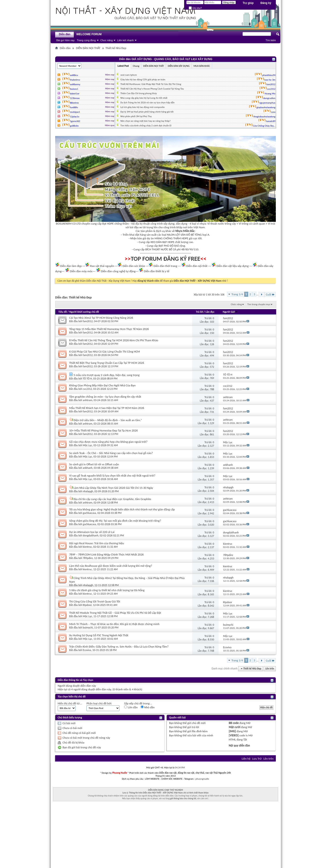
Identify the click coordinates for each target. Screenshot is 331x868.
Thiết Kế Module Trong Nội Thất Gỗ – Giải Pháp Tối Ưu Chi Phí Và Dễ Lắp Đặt (115, 613)
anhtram (88, 400)
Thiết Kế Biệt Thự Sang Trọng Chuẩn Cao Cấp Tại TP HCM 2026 (107, 363)
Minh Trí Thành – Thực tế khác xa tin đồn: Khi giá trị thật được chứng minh (114, 624)
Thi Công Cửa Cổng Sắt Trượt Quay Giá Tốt (95, 601)
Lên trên (270, 669)
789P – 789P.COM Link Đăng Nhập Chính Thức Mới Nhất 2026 (106, 554)
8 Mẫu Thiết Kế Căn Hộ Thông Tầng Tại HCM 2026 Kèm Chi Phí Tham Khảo (114, 340)
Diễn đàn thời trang (165, 266)
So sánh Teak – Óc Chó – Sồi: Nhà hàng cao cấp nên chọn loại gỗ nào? (111, 453)
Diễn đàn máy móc (81, 271)
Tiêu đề (63, 312)
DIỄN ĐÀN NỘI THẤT (88, 48)
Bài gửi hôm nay (65, 40)
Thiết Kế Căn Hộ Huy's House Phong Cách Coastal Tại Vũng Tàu (152, 89)
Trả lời (199, 312)
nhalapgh (88, 491)
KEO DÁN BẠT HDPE (162, 242)
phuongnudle (202, 779)
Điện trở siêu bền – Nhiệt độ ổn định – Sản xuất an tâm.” (108, 420)
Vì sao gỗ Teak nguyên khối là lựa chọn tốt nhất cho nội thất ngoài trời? (112, 476)
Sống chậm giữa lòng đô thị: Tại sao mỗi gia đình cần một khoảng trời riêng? (115, 521)
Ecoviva (87, 650)
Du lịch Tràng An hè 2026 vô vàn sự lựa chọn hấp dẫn (148, 103)
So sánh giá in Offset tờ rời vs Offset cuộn (94, 464)
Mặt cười (234, 727)
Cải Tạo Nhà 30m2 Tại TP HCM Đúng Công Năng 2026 (101, 318)
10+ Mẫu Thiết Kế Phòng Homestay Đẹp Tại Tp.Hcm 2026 (103, 430)
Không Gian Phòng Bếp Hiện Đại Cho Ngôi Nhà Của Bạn (102, 385)
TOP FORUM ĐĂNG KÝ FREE (166, 259)
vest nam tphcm (129, 75)
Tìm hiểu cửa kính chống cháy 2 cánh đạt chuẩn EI (146, 126)
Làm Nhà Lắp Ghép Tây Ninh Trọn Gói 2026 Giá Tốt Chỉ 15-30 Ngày (113, 488)
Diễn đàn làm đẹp (71, 266)
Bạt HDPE (108, 224)
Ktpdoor (87, 605)
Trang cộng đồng (86, 40)
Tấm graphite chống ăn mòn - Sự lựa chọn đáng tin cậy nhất (105, 397)
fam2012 (88, 321)
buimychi (88, 628)
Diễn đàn (65, 34)
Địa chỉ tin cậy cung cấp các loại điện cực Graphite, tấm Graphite (112, 499)
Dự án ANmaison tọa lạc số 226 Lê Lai (92, 532)
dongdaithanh (91, 535)
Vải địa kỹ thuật (140, 224)
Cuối (270, 294)
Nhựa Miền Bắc (185, 231)
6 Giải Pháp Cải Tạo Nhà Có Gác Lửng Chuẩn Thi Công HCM (105, 352)
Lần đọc (210, 312)
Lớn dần (131, 707)
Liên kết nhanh (126, 40)
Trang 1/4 (237, 294)
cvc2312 (87, 389)
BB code (234, 723)
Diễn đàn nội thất (197, 266)
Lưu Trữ (257, 759)
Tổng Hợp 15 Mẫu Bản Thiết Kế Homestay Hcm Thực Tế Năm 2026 (109, 329)
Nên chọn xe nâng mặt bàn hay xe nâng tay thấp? (146, 121)
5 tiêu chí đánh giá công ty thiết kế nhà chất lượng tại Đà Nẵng (107, 590)
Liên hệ (246, 759)
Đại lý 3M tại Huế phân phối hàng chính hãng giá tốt (147, 112)
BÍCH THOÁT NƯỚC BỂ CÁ (161, 249)
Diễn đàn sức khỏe (134, 266)
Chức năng (107, 40)
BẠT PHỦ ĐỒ (166, 246)
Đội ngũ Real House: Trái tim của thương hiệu (97, 543)
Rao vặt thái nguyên (102, 266)
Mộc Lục (87, 445)
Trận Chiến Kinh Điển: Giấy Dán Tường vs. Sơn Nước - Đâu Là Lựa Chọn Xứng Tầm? (119, 647)
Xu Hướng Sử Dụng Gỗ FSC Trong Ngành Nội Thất (99, 635)
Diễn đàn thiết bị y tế (157, 271)
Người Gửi (230, 312)
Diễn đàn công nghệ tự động (118, 271)
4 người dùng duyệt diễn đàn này (91, 689)
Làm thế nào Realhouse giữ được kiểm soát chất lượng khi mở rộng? (111, 566)
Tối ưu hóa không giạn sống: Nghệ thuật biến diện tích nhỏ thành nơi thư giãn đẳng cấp (122, 509)
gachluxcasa (89, 513)
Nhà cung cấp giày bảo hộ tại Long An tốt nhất (144, 98)
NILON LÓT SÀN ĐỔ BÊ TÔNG (184, 235)
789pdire (88, 558)
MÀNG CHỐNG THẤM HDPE (171, 238)
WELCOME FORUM (89, 34)
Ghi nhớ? (195, 8)
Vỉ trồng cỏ (245, 224)
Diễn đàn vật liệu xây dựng (233, 266)
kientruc (87, 547)
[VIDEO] (234, 735)
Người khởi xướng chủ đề (84, 312)
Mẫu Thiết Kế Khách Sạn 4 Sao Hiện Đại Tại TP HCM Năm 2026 (107, 408)
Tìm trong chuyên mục (259, 304)
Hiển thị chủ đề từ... (70, 703)
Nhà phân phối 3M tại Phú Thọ (136, 116)
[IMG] (232, 731)
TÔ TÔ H (87, 379)
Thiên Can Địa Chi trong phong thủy (139, 93)
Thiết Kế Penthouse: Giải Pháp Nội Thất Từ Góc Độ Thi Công (151, 84)
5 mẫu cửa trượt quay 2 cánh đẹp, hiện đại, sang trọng (107, 375)
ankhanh (88, 468)
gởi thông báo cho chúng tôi (183, 798)
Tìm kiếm (271, 40)
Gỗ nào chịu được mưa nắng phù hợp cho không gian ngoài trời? (108, 442)
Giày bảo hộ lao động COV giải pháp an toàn (143, 80)
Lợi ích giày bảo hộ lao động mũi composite (143, 107)
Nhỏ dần (148, 707)
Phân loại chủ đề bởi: (99, 703)
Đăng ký (266, 3)
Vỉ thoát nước (216, 224)
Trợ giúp (248, 3)
